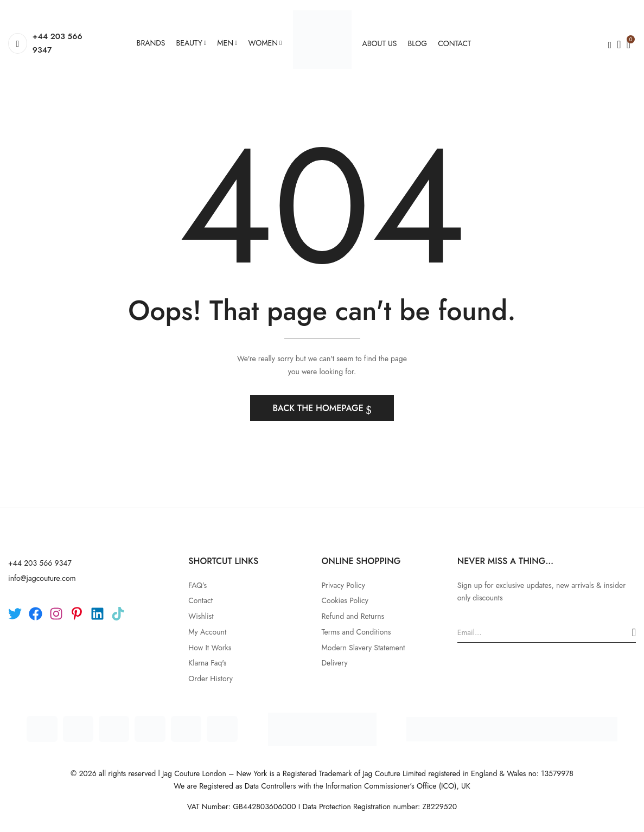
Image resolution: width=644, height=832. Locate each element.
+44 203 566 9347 (58, 43)
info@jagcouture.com (42, 578)
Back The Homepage (319, 408)
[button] (629, 44)
